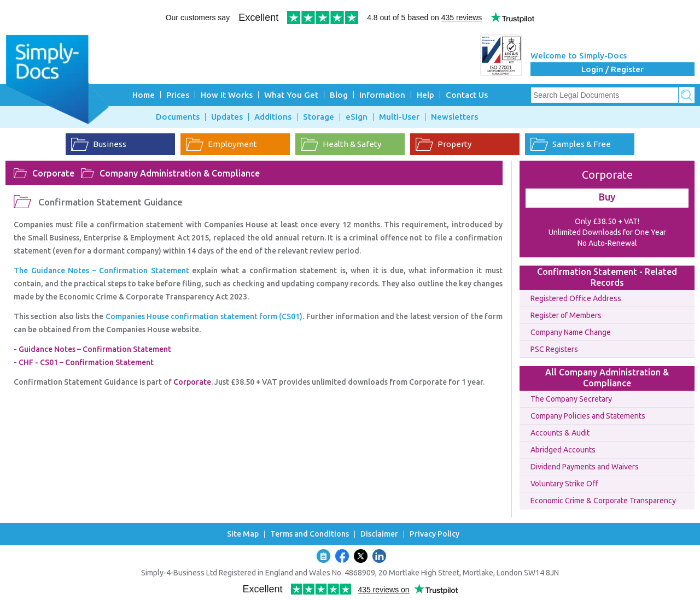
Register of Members (566, 315)
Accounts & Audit (560, 433)
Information (382, 95)
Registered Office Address (576, 298)
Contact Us (467, 95)
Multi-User (399, 117)
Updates (227, 117)
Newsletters (454, 117)
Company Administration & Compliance (180, 173)
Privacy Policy (434, 534)
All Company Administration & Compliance (607, 378)
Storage (319, 117)
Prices (178, 95)
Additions (273, 117)
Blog (339, 95)
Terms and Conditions (310, 534)
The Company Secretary (571, 399)
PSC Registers (554, 349)
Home (144, 95)
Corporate (53, 173)
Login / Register (612, 69)
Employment (232, 144)
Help (425, 95)
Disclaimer (379, 534)
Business (110, 144)
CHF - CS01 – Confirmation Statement (86, 362)
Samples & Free (582, 144)
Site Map (243, 534)
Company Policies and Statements (588, 416)
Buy (607, 197)
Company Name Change (571, 332)
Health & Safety (352, 144)
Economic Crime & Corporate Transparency (603, 501)
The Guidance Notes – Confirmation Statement (103, 270)
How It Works (227, 95)
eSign (357, 117)
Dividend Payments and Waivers (585, 467)
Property (454, 144)
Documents (178, 117)
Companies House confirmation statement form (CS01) (204, 316)
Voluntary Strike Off (564, 484)
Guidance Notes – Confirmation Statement (95, 349)
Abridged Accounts (563, 450)
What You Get (291, 95)
